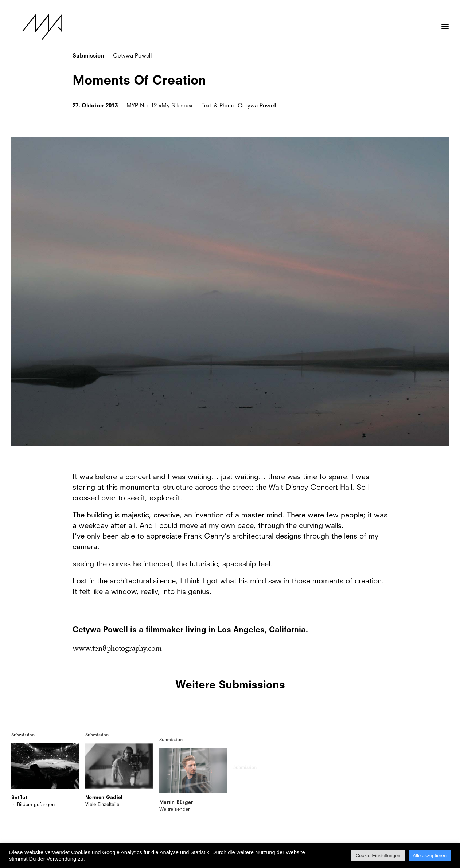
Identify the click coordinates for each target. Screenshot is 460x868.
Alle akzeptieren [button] (430, 855)
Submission (23, 742)
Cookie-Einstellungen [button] (378, 855)
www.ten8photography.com (117, 648)
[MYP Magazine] (31, 27)
